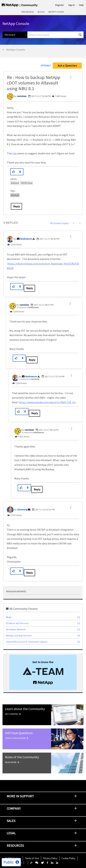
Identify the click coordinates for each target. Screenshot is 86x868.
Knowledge (28, 12)
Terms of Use (32, 858)
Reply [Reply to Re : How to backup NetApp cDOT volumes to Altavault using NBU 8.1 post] (16, 206)
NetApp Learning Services (19, 636)
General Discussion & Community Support (27, 642)
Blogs (41, 12)
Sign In (72, 5)
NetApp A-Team (56, 12)
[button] (71, 77)
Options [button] (45, 66)
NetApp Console (16, 50)
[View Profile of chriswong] (22, 509)
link (15, 153)
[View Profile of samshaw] (22, 96)
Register (60, 5)
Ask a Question (67, 66)
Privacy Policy (50, 858)
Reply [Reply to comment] (29, 288)
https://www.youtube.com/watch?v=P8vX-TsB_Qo (47, 402)
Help (81, 5)
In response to (28, 307)
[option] (43, 672)
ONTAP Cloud (26, 183)
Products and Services (17, 623)
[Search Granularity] (15, 35)
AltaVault (15, 183)
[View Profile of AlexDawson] (26, 239)
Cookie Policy (68, 858)
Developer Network (16, 629)
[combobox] (55, 35)
